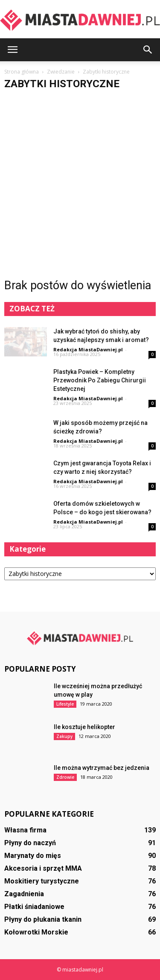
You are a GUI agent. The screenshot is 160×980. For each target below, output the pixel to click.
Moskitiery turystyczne (42, 881)
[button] (148, 50)
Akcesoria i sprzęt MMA (43, 868)
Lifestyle (65, 704)
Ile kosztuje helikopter (84, 727)
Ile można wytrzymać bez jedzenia (102, 768)
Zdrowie (65, 777)
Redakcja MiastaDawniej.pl (88, 349)
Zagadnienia (24, 894)
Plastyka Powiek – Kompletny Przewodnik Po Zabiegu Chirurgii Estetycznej (100, 380)
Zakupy (64, 736)
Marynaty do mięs (33, 856)
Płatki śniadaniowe (34, 907)
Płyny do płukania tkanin (43, 919)
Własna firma (25, 830)
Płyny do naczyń (30, 843)
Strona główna (22, 72)
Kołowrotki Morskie (36, 932)
